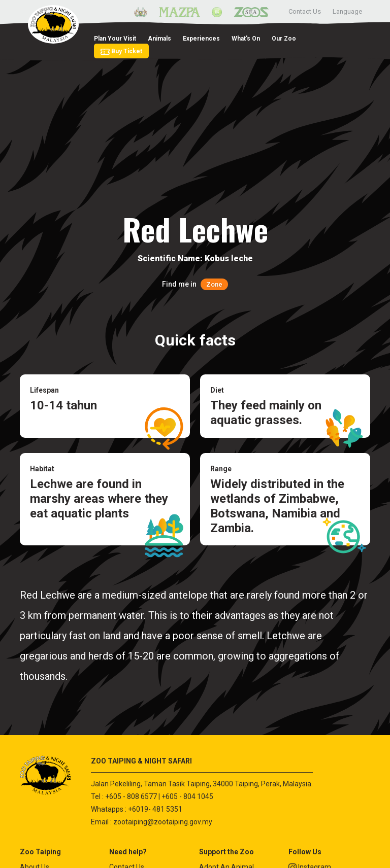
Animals (159, 39)
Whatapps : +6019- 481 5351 (137, 809)
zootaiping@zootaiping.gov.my (163, 822)
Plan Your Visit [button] (115, 39)
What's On (246, 39)
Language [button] (347, 11)
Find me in (195, 284)
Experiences (201, 39)
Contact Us (305, 11)
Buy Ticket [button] (121, 51)
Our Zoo (284, 39)
